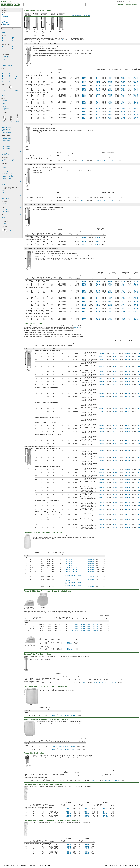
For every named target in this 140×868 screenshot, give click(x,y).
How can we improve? (77, 16)
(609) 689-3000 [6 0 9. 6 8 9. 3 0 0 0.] (120, 2)
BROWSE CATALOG (7, 2)
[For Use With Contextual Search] (11, 13)
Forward (88, 16)
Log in (136, 2)
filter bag (63, 40)
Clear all (19, 8)
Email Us (129, 2)
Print (84, 16)
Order (121, 5)
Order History (132, 5)
